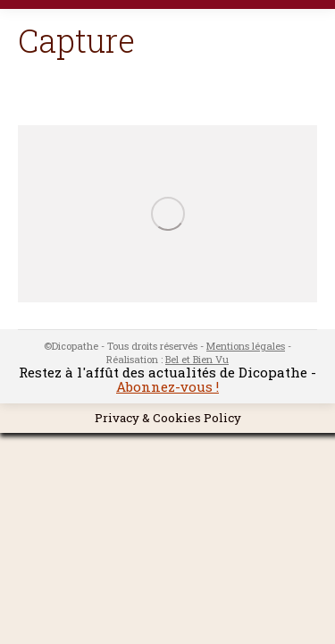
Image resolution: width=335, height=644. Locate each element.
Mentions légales (246, 346)
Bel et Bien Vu (197, 359)
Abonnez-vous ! (167, 386)
